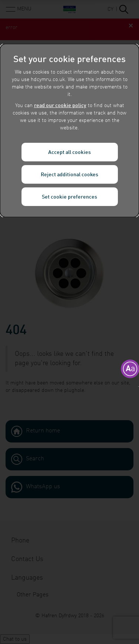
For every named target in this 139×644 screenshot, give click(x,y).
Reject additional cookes (69, 175)
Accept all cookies (69, 152)
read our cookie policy (60, 106)
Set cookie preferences (69, 197)
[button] (138, 387)
